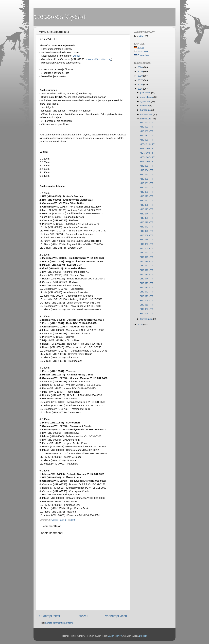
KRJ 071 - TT (146, 227)
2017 (140, 80)
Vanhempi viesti (116, 616)
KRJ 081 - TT (146, 183)
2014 (140, 324)
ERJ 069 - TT (146, 300)
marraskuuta (147, 97)
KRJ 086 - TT (146, 140)
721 (141, 36)
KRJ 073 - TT (146, 218)
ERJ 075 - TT (146, 274)
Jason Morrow (115, 636)
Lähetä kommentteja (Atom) (59, 623)
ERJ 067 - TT (146, 309)
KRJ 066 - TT (146, 248)
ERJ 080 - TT (146, 253)
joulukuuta (146, 93)
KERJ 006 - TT (147, 162)
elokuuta (145, 106)
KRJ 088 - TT (146, 131)
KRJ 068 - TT (146, 240)
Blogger (143, 636)
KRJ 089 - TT (146, 127)
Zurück (141, 48)
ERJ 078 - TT (146, 261)
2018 (140, 76)
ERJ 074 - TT (146, 279)
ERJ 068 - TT (146, 305)
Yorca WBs (143, 52)
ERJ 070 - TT (146, 296)
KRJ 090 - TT (146, 122)
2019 (140, 72)
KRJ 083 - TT (146, 175)
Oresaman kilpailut (60, 17)
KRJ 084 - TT (146, 170)
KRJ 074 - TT (146, 214)
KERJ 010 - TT (147, 144)
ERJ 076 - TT (146, 270)
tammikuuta (146, 319)
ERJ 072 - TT (146, 287)
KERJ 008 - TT (147, 153)
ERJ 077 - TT (146, 266)
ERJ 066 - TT (146, 314)
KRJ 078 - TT (146, 196)
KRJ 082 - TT (146, 179)
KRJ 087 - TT (146, 136)
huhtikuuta (146, 110)
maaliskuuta (147, 114)
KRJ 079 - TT (146, 192)
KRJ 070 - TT (146, 231)
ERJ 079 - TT (146, 257)
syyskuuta (146, 101)
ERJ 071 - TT (146, 292)
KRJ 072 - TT (146, 222)
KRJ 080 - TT (146, 188)
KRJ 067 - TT (146, 244)
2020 (140, 67)
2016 (140, 85)
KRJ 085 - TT (146, 166)
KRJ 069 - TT (146, 235)
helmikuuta (146, 119)
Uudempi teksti (50, 616)
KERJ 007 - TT (147, 157)
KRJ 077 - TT (146, 201)
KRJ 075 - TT (146, 209)
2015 (140, 89)
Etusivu (83, 616)
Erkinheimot (143, 55)
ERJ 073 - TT (146, 283)
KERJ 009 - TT (147, 149)
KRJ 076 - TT (146, 205)
